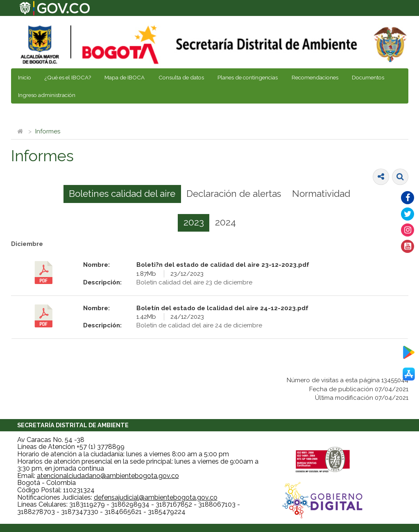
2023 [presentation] (194, 222)
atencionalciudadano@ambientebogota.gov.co (108, 476)
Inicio (25, 77)
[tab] (122, 194)
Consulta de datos (181, 77)
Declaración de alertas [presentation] (234, 194)
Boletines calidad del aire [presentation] (122, 194)
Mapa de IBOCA (125, 77)
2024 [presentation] (225, 222)
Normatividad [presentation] (321, 194)
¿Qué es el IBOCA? (68, 77)
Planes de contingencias (248, 77)
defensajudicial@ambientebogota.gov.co (156, 497)
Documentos (368, 77)
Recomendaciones (315, 77)
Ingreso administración (47, 95)
